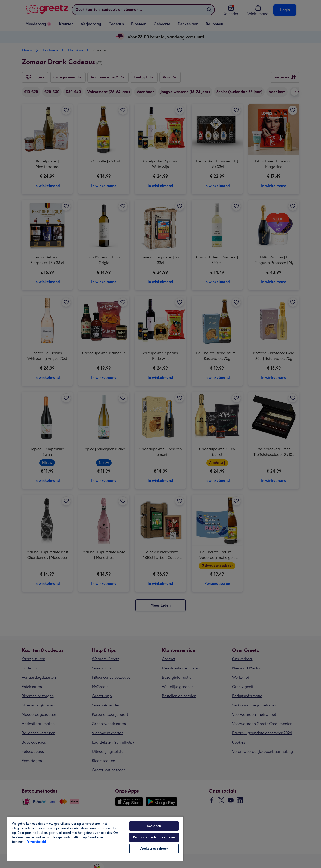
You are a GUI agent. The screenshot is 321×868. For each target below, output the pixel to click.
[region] (95, 838)
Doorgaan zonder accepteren (154, 837)
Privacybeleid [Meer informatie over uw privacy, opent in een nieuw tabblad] (36, 842)
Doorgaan (154, 826)
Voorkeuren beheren (154, 849)
